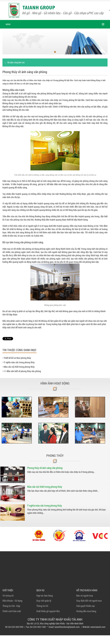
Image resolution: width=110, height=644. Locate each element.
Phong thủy (55, 455)
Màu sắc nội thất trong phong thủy (19, 367)
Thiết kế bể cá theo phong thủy (17, 358)
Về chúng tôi (8, 596)
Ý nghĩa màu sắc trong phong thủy (19, 362)
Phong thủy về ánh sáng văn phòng (45, 468)
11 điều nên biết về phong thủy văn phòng (22, 371)
